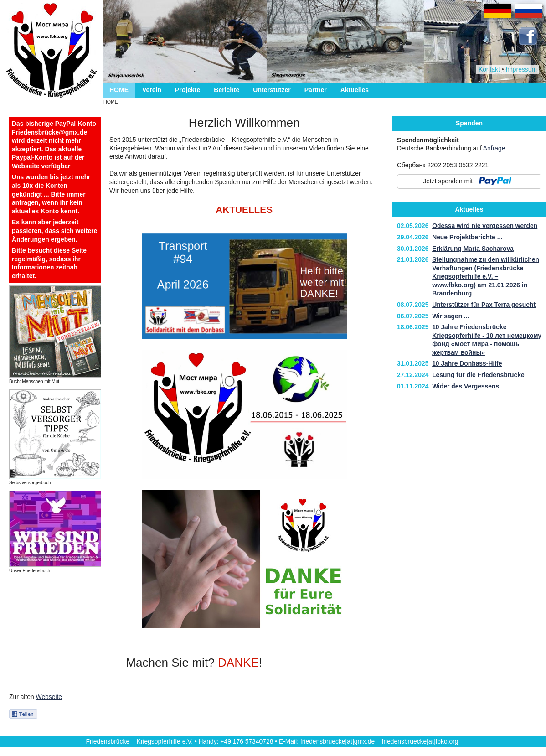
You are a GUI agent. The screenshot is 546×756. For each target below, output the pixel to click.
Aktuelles (355, 90)
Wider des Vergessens (466, 386)
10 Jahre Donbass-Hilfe (467, 363)
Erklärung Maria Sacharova (473, 249)
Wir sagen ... (451, 316)
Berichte (227, 90)
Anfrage (494, 148)
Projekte (188, 90)
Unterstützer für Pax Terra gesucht (484, 305)
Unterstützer (272, 90)
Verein (152, 90)
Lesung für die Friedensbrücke (478, 375)
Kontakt (489, 69)
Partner (316, 90)
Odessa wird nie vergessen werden (485, 226)
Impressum (521, 69)
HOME (119, 90)
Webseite (49, 697)
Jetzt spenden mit (448, 181)
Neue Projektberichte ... (467, 237)
